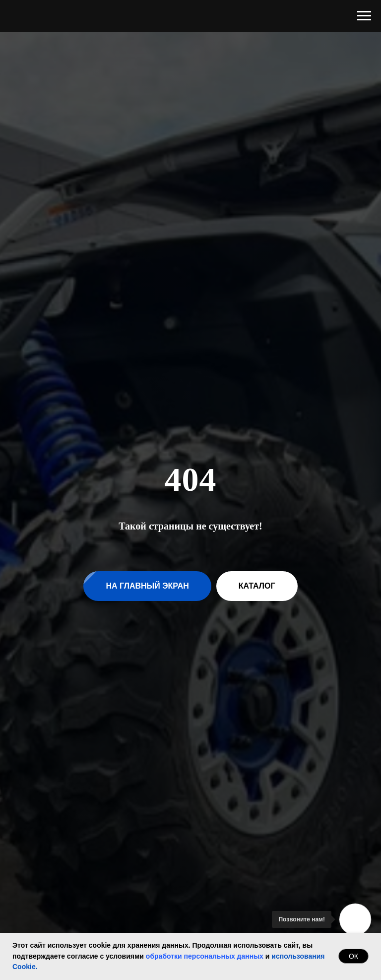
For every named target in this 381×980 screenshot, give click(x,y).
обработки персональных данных (205, 956)
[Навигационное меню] (364, 16)
